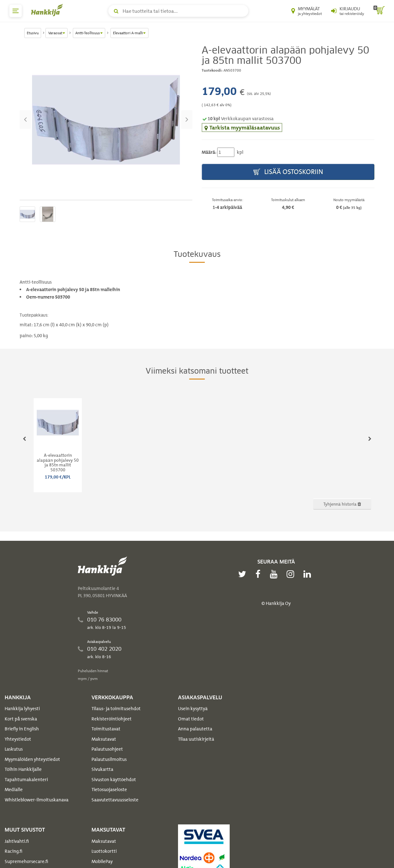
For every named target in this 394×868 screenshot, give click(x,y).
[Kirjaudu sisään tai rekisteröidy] (348, 11)
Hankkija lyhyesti (22, 709)
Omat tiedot (191, 719)
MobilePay (102, 861)
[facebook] (260, 574)
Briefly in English (22, 729)
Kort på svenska (21, 719)
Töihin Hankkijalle (23, 769)
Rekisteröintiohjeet (112, 719)
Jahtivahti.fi (17, 841)
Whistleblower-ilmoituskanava (37, 800)
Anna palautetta (195, 729)
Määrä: (209, 152)
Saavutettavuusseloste (115, 800)
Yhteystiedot (18, 739)
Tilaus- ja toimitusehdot (116, 709)
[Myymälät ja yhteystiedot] (307, 11)
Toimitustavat (106, 729)
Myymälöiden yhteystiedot (32, 759)
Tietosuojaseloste (109, 790)
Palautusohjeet (107, 749)
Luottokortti (104, 851)
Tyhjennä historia (342, 504)
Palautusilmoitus (109, 759)
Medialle (14, 790)
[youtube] (275, 574)
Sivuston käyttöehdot (114, 780)
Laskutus (14, 749)
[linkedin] (309, 574)
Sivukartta (102, 769)
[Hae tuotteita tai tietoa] (178, 11)
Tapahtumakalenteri (26, 780)
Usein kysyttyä (193, 709)
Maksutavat (104, 739)
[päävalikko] (16, 11)
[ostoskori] (379, 11)
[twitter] (244, 574)
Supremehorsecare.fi (26, 861)
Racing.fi (14, 851)
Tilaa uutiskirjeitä (196, 739)
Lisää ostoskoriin (288, 172)
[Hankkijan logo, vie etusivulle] (48, 10)
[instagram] (292, 574)
